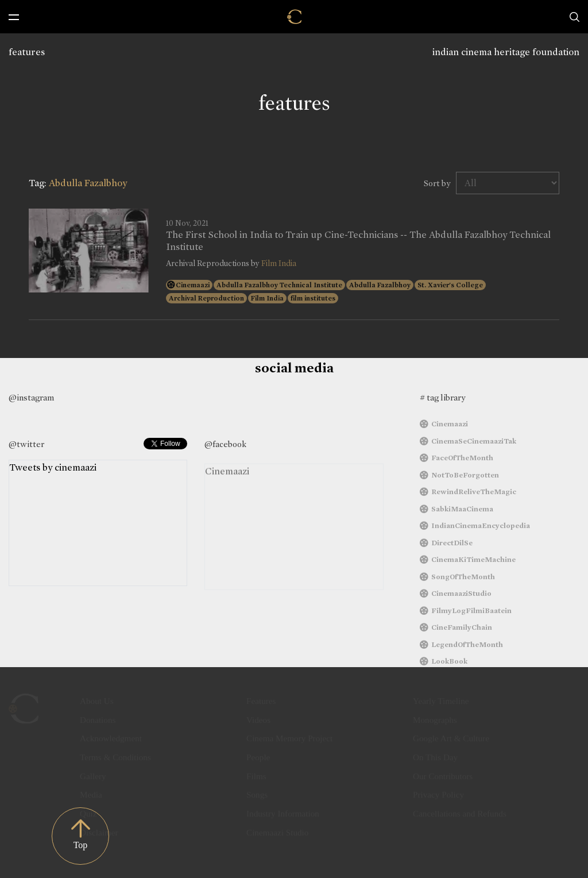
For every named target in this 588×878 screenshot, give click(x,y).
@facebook (225, 444)
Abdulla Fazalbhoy (380, 285)
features (27, 52)
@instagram (31, 398)
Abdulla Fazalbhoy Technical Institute (279, 285)
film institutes (313, 298)
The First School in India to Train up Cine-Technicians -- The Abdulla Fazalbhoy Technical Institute (358, 241)
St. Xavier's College (450, 285)
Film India (279, 263)
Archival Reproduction (206, 298)
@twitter (26, 444)
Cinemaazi (193, 285)
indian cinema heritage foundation (506, 52)
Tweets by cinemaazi (53, 474)
